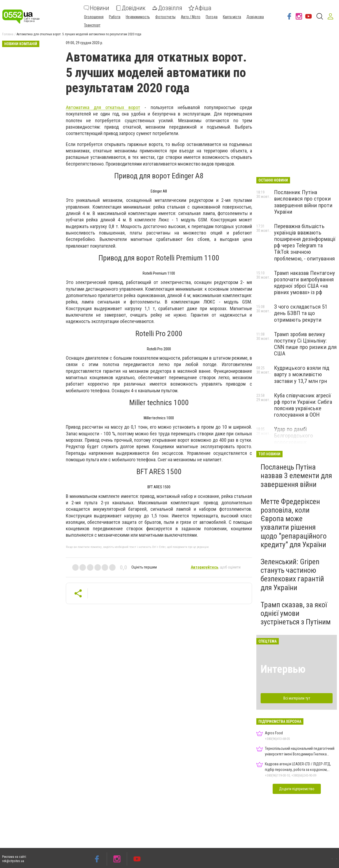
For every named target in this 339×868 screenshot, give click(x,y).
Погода (212, 17)
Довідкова (255, 17)
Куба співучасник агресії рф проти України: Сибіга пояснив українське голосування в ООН (303, 405)
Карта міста (232, 17)
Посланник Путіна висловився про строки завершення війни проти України (303, 202)
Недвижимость (138, 17)
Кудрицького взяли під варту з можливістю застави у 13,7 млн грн (302, 374)
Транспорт (92, 25)
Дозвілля (167, 8)
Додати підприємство (297, 789)
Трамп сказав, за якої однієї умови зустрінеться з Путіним (296, 613)
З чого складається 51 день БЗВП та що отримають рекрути (301, 313)
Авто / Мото (191, 17)
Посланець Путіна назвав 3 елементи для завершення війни (296, 476)
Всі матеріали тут (297, 698)
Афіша (200, 8)
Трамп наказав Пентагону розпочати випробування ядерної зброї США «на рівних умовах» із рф (304, 283)
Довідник (131, 8)
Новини (96, 8)
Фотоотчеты (165, 17)
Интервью (283, 669)
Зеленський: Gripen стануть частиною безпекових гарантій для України (292, 575)
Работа (115, 17)
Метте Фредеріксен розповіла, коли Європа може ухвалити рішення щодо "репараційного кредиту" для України (294, 523)
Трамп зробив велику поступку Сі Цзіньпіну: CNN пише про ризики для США (305, 344)
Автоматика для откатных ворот (103, 107)
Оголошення (94, 17)
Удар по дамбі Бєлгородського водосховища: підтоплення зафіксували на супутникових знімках (304, 442)
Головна (8, 34)
